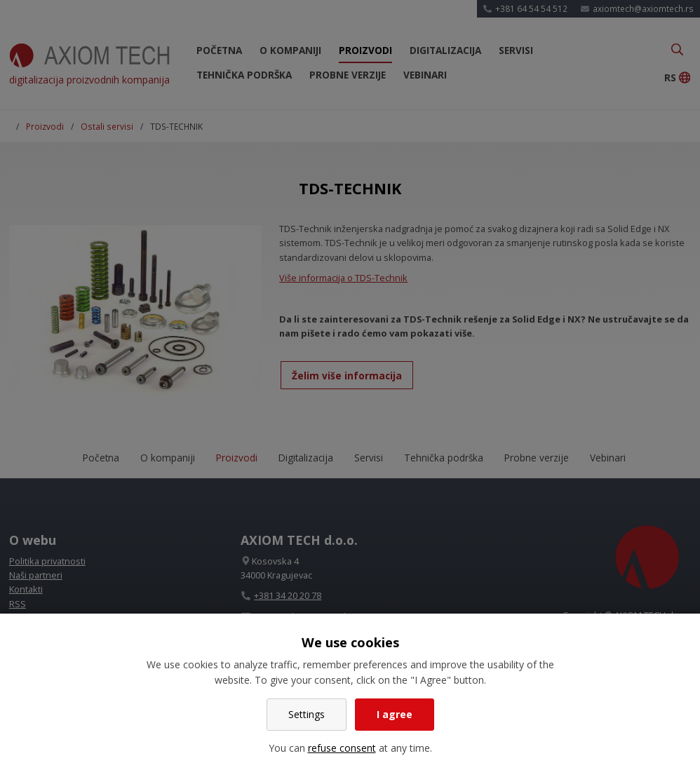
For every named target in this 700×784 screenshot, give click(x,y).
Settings (307, 714)
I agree (395, 714)
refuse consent (342, 748)
